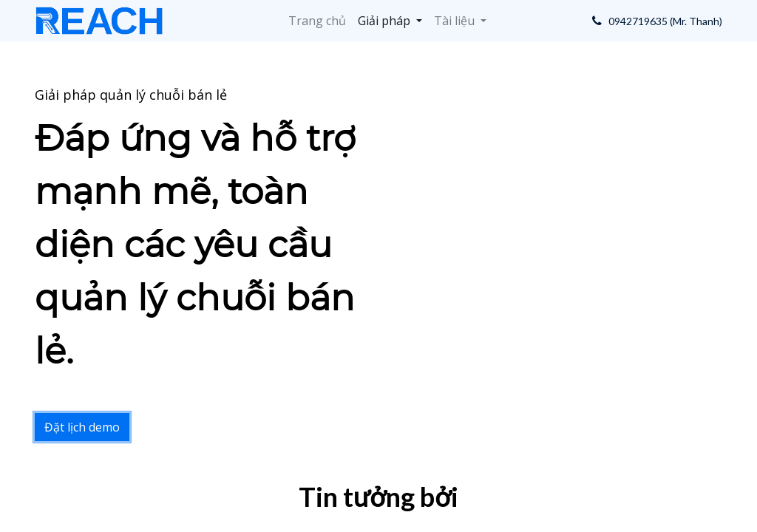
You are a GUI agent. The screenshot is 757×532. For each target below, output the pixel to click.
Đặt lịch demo (82, 427)
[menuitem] (317, 21)
